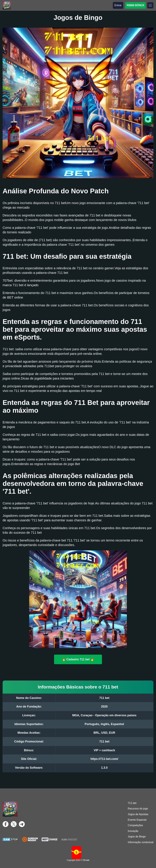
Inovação (133, 831)
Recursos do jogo (138, 809)
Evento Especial (137, 820)
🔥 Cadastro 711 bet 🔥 (78, 659)
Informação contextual (141, 842)
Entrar (118, 5)
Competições (135, 825)
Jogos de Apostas (138, 814)
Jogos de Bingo (137, 837)
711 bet (132, 803)
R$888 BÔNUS (135, 5)
